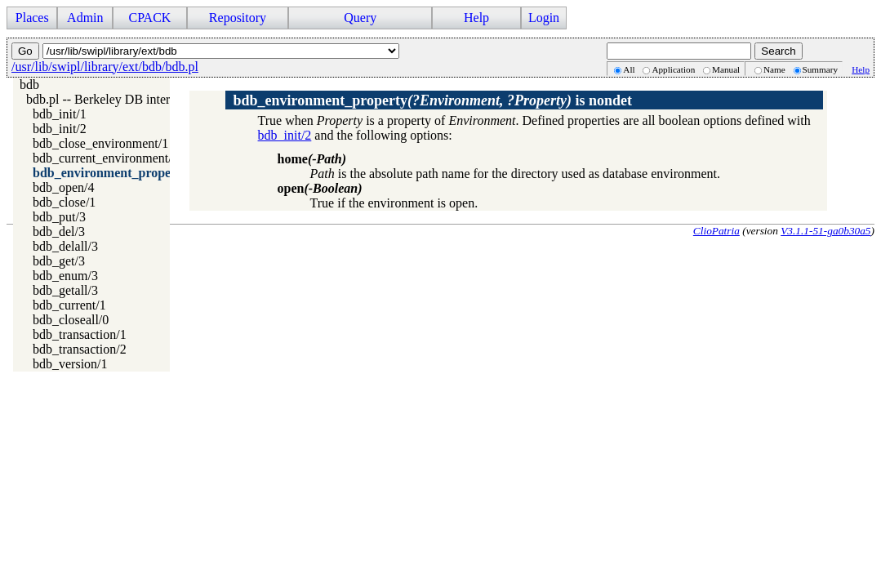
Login (544, 18)
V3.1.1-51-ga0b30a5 (825, 231)
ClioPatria (716, 231)
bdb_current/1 (69, 305)
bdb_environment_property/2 (115, 173)
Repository (238, 18)
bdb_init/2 (60, 129)
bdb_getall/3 (65, 290)
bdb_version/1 (70, 364)
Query (360, 18)
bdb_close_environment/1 (100, 143)
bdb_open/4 (64, 187)
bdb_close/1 (64, 202)
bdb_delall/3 (65, 246)
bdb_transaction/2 (80, 349)
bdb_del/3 (59, 232)
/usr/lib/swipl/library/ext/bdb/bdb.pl (105, 67)
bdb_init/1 (60, 114)
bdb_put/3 (59, 217)
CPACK (149, 18)
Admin (85, 18)
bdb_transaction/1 (80, 334)
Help (476, 18)
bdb (29, 85)
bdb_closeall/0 (71, 320)
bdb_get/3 (59, 261)
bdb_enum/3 (65, 276)
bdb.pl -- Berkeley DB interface (109, 99)
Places (32, 18)
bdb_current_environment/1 (106, 158)
